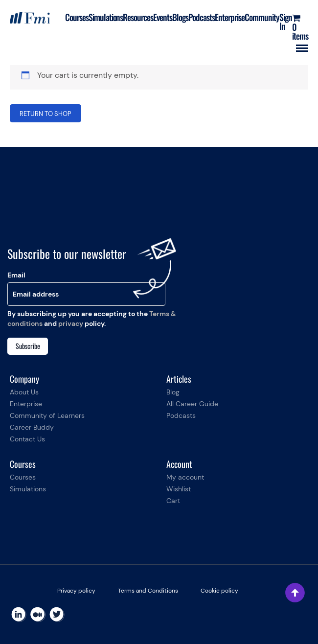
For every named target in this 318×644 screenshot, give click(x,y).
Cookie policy (219, 591)
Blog (173, 392)
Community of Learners (47, 415)
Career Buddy (32, 427)
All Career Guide (192, 404)
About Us (24, 392)
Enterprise (230, 17)
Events (163, 17)
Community (262, 17)
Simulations (106, 17)
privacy (71, 323)
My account (185, 477)
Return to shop (45, 114)
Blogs (180, 17)
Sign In (286, 22)
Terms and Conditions (148, 591)
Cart (173, 501)
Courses (77, 17)
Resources (138, 17)
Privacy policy (76, 591)
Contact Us (27, 439)
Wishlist (179, 489)
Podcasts (202, 17)
